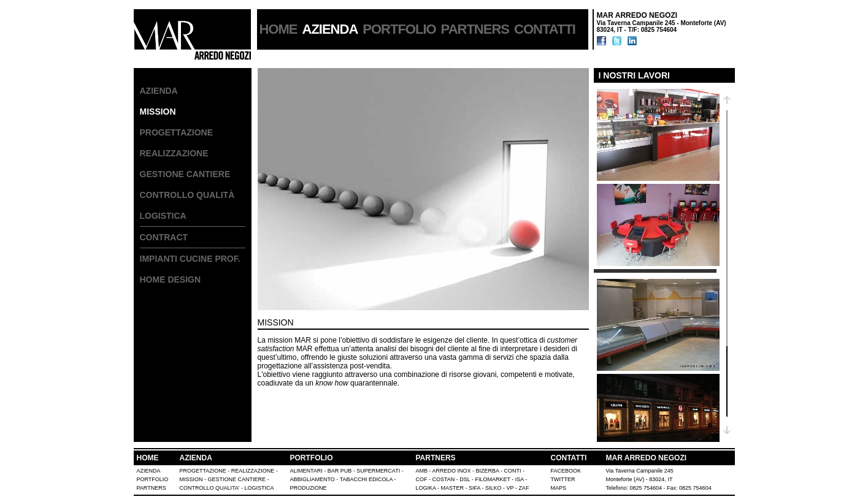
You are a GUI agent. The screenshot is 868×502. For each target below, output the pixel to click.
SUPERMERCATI (378, 471)
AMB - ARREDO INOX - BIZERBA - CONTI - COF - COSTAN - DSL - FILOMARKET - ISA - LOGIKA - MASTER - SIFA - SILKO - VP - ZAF (473, 479)
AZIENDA (159, 91)
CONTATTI (545, 29)
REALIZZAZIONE (174, 153)
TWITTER (563, 479)
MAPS (559, 488)
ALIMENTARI (306, 471)
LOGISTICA (163, 216)
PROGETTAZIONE (177, 132)
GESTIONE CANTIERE (185, 174)
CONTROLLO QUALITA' (210, 488)
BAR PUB (340, 471)
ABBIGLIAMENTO (313, 479)
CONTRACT (164, 237)
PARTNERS (475, 29)
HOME (278, 29)
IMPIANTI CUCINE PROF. (190, 259)
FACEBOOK (566, 471)
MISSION (191, 479)
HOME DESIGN (171, 280)
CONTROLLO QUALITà (187, 195)
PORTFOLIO (399, 29)
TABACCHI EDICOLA (366, 479)
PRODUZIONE (309, 488)
